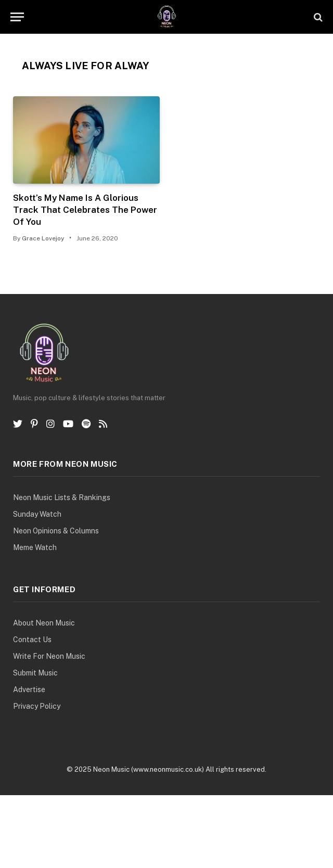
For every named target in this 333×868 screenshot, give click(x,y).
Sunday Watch (37, 514)
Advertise (29, 690)
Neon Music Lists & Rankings (62, 497)
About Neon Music (44, 623)
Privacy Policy (37, 706)
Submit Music (35, 673)
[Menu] (17, 17)
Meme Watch (35, 547)
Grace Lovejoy (43, 238)
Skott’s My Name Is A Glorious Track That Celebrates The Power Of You (85, 210)
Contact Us (32, 640)
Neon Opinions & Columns (56, 531)
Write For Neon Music (49, 656)
